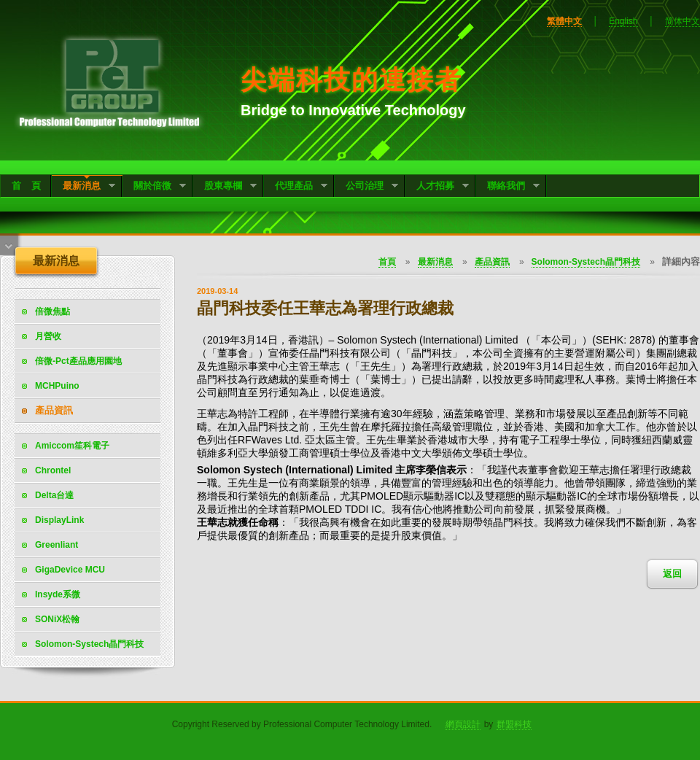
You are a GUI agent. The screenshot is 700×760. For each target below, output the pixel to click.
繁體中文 (564, 21)
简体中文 (682, 21)
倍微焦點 (52, 311)
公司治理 (366, 187)
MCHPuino (57, 386)
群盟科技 (514, 724)
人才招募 (437, 187)
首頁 (387, 262)
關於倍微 (154, 187)
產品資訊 (54, 410)
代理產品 (296, 187)
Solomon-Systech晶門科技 (586, 262)
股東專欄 (225, 187)
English (623, 21)
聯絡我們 (508, 187)
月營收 (48, 336)
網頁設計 (463, 724)
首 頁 (26, 186)
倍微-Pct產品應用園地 (78, 361)
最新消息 (83, 187)
